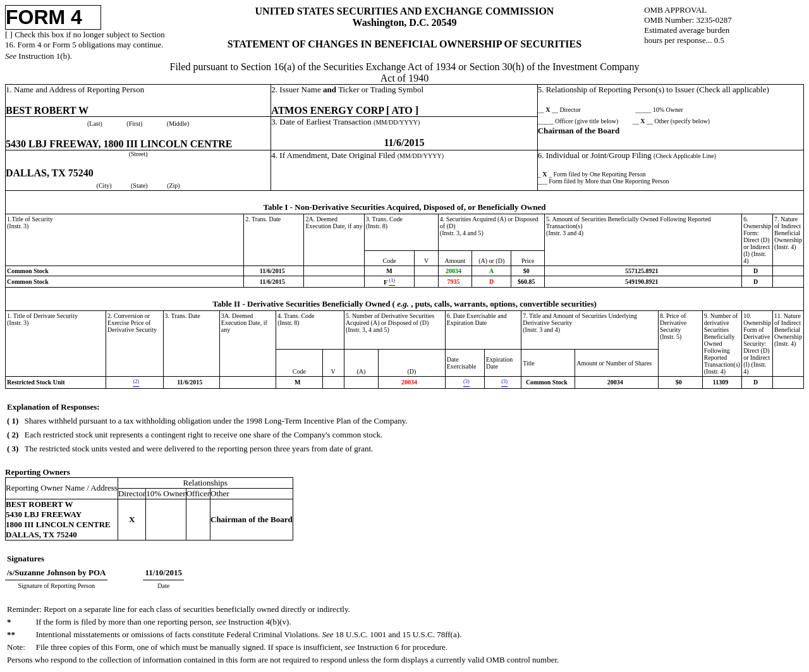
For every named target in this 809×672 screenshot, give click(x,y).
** (11, 634)
